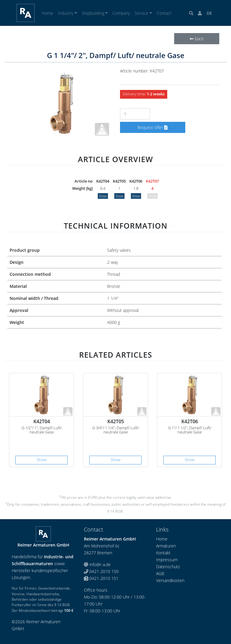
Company (121, 13)
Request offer (152, 127)
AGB (160, 573)
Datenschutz (168, 567)
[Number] (135, 114)
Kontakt (163, 553)
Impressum (167, 560)
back (197, 39)
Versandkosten (170, 580)
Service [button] (142, 13)
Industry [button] (66, 13)
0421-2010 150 (101, 571)
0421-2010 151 (101, 578)
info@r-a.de (97, 564)
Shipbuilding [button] (93, 13)
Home (48, 13)
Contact (164, 13)
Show (103, 196)
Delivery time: (144, 94)
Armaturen (166, 546)
